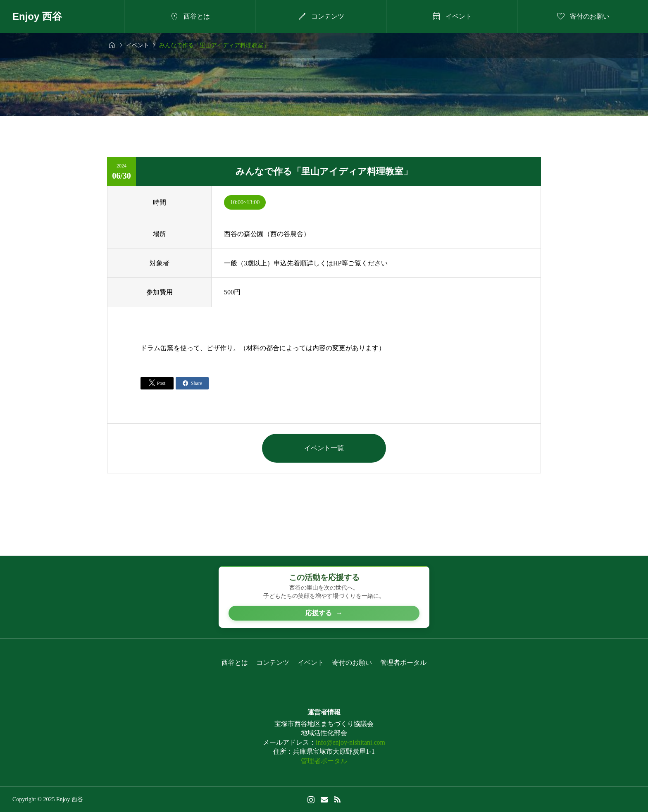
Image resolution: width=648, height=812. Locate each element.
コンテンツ (273, 663)
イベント (311, 663)
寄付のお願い (352, 663)
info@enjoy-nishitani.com (350, 742)
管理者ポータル (403, 663)
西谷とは (235, 663)
